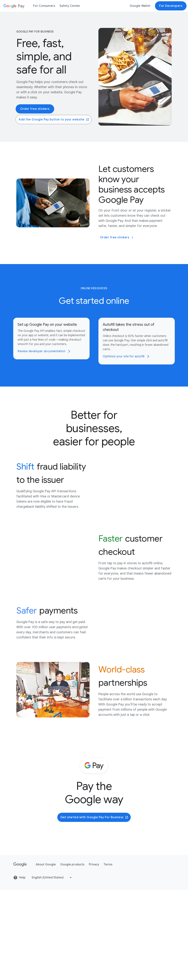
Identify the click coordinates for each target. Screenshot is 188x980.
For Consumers (44, 6)
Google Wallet (140, 6)
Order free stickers (35, 109)
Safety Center (70, 6)
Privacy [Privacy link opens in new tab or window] (94, 955)
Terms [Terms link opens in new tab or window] (108, 955)
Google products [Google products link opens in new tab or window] (72, 955)
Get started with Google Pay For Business (94, 907)
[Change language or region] (52, 968)
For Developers (171, 6)
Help (19, 968)
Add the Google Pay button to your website (54, 120)
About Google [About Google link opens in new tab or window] (46, 955)
